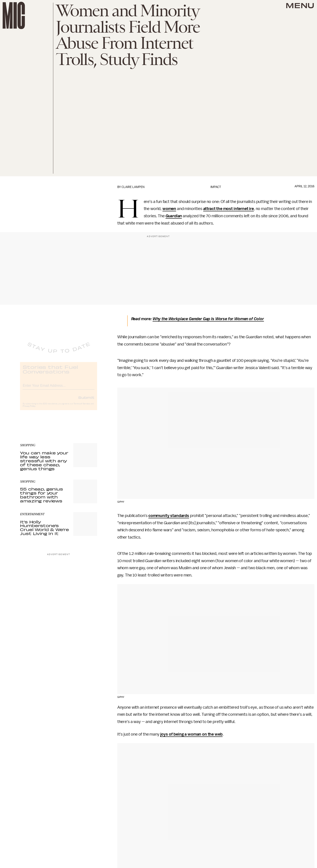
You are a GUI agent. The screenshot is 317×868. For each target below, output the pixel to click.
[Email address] (59, 388)
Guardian (174, 216)
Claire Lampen (133, 187)
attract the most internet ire (229, 209)
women (169, 209)
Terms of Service (82, 407)
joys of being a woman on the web (191, 734)
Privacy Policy (29, 410)
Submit (86, 401)
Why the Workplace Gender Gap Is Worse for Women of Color (208, 319)
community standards (169, 516)
